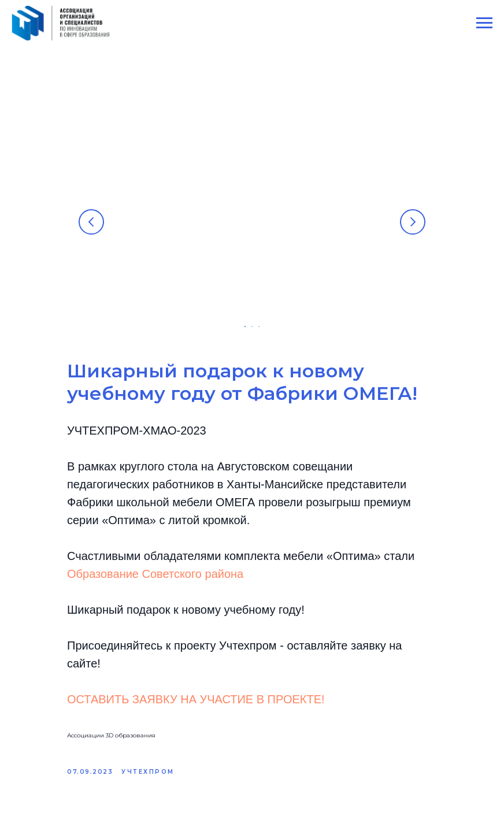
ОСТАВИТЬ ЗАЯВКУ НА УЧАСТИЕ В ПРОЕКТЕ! (196, 699)
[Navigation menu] (484, 23)
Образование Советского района (155, 574)
